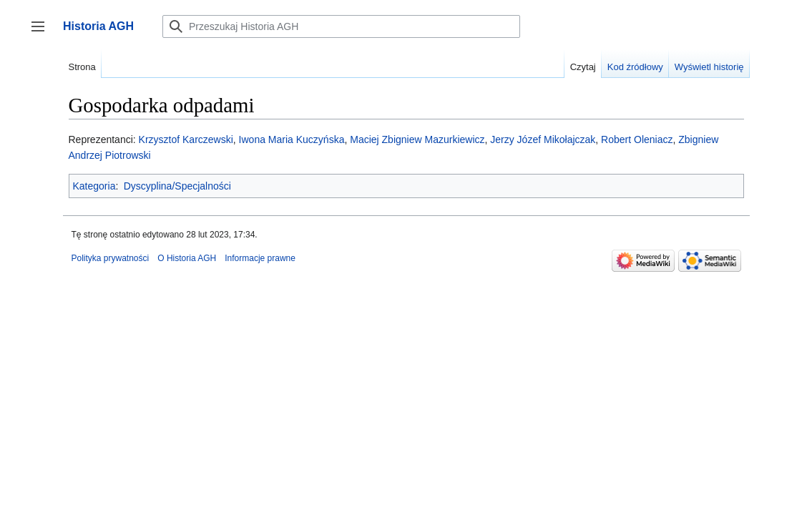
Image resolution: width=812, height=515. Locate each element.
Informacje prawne (260, 258)
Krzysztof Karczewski (186, 139)
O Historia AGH (187, 258)
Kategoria (94, 186)
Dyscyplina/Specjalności (177, 186)
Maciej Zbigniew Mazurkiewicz (417, 139)
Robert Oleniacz (637, 139)
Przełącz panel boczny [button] (43, 33)
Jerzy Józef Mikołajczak (543, 139)
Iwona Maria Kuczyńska (292, 139)
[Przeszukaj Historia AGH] (341, 26)
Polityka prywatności (111, 258)
